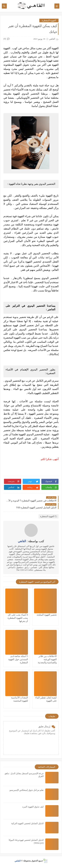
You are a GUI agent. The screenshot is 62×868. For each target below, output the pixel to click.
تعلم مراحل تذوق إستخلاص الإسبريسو (27, 790)
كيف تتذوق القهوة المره (33, 807)
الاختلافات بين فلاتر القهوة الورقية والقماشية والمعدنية (47, 659)
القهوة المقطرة (49, 20)
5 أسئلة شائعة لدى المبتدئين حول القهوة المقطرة (18, 659)
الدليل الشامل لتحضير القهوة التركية (27, 823)
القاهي (18, 861)
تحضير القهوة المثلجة (47, 615)
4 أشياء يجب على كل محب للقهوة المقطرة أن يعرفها (18, 618)
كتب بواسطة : (31, 541)
